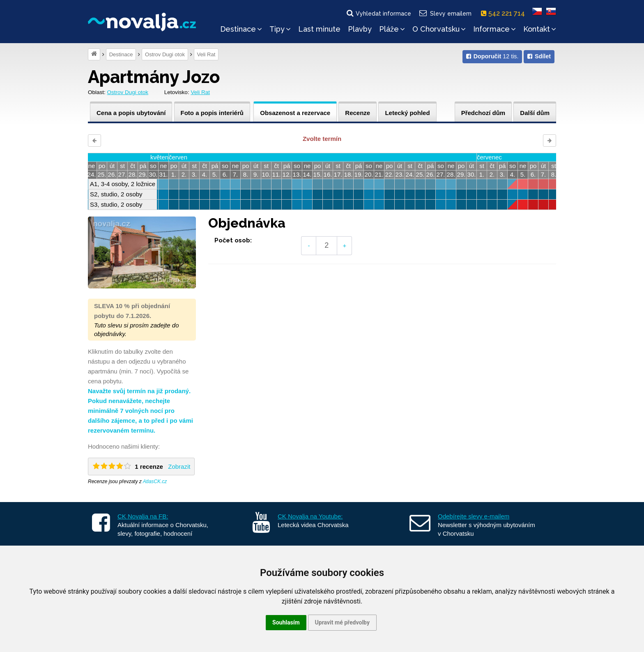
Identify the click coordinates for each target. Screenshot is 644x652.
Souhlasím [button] (286, 622)
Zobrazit (179, 467)
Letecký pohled (407, 113)
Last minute (319, 29)
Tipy (280, 29)
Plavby (360, 29)
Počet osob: (233, 240)
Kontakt (540, 29)
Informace (494, 29)
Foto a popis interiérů (212, 113)
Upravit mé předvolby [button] (342, 622)
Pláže (392, 29)
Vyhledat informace (378, 13)
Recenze (358, 113)
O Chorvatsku (439, 29)
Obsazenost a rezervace (295, 113)
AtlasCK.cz (155, 482)
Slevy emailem (445, 13)
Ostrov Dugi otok (165, 54)
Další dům (535, 113)
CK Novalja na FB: (143, 516)
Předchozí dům (483, 113)
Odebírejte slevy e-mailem (474, 516)
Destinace (241, 29)
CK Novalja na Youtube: (310, 516)
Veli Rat (206, 54)
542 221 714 (505, 13)
